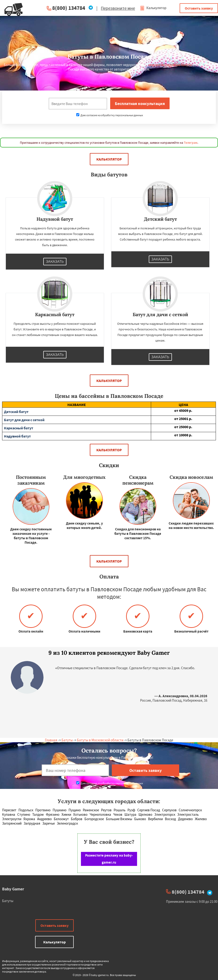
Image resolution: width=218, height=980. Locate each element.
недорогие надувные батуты (170, 65)
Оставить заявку (199, 8)
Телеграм (191, 143)
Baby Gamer (13, 889)
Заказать (55, 262)
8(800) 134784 (69, 8)
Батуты (67, 740)
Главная (51, 740)
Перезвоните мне (118, 8)
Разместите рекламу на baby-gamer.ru (109, 859)
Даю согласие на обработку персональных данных (110, 115)
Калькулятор (153, 8)
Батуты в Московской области (100, 740)
